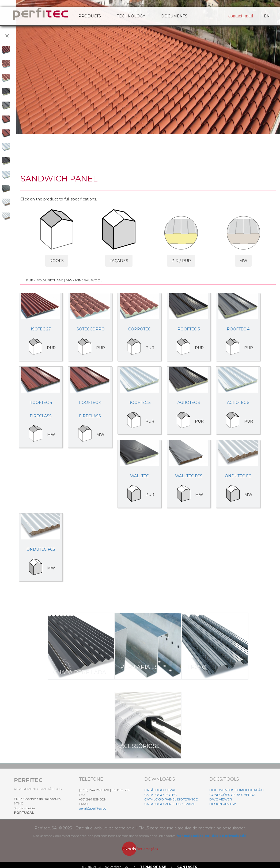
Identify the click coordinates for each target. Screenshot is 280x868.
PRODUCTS (90, 16)
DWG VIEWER (221, 799)
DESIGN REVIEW (223, 804)
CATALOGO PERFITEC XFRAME (170, 804)
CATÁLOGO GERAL (160, 790)
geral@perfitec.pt (92, 808)
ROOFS (57, 261)
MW (243, 261)
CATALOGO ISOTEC (160, 795)
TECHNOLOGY (131, 16)
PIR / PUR (181, 261)
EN (267, 16)
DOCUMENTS (174, 16)
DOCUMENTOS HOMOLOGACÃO (237, 790)
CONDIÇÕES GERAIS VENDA (232, 795)
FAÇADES (119, 261)
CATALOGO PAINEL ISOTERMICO (171, 799)
